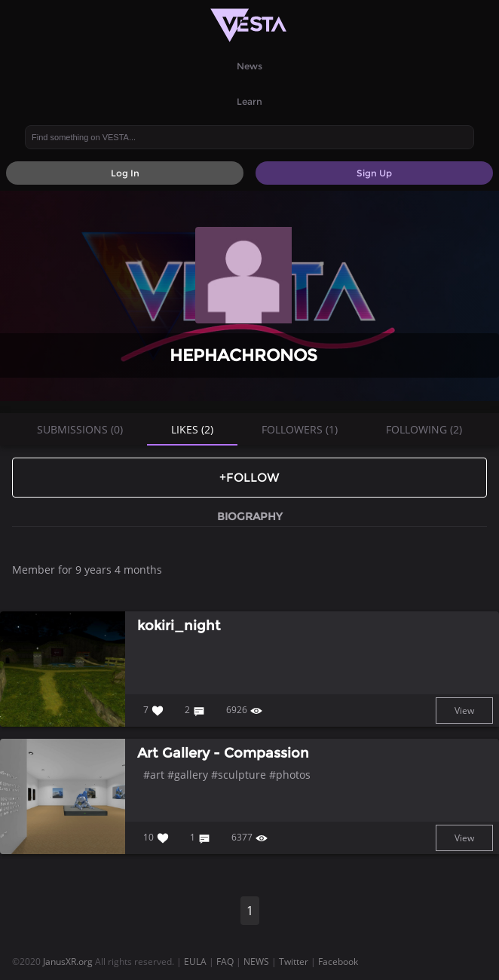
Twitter (294, 962)
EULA (195, 962)
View (464, 710)
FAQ (225, 962)
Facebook (338, 962)
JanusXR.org (68, 962)
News (249, 66)
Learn (249, 101)
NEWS (256, 962)
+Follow (249, 478)
